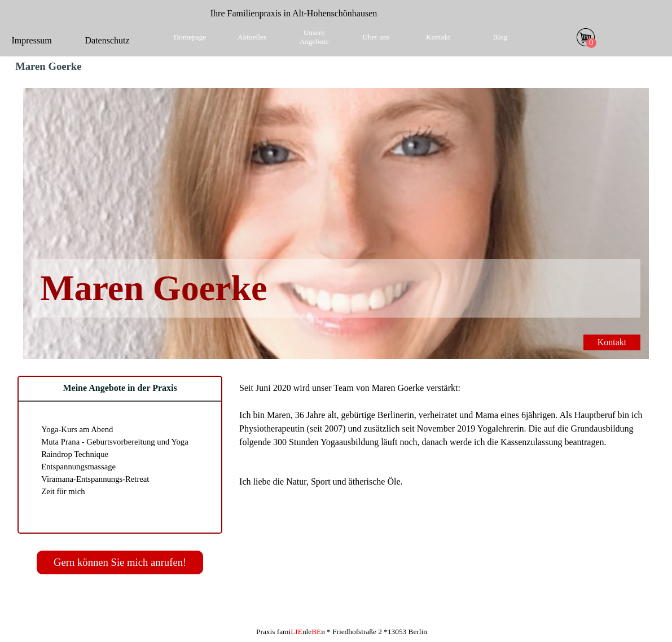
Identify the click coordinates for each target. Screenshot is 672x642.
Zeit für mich (63, 491)
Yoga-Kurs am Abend (77, 429)
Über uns (376, 37)
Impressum (32, 40)
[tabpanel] (294, 14)
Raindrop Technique (75, 454)
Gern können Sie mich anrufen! (120, 562)
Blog (500, 37)
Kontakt (438, 37)
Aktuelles (252, 37)
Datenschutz (107, 40)
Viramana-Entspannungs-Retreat (95, 479)
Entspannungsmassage (78, 467)
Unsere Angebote (314, 37)
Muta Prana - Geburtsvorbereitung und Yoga (115, 442)
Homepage (190, 37)
